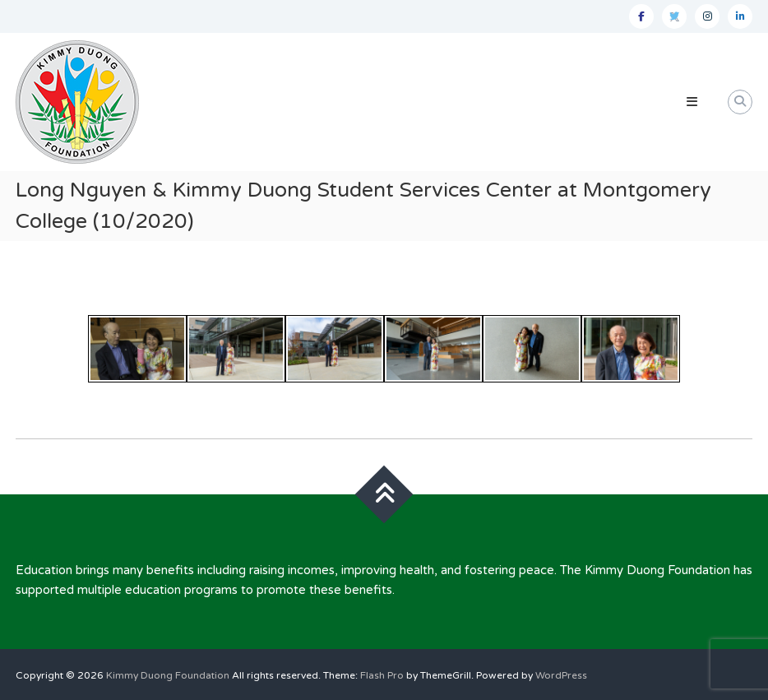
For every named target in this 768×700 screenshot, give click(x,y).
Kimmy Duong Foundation (168, 675)
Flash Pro (382, 675)
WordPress (561, 675)
